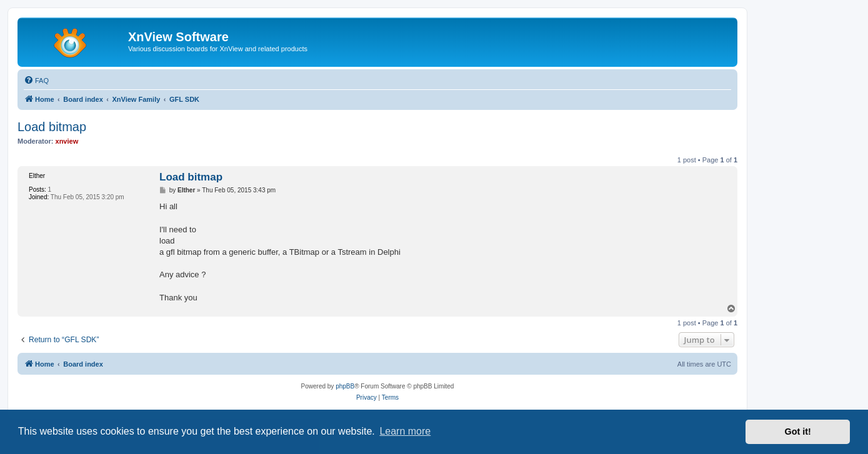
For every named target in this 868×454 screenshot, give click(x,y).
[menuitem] (36, 81)
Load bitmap (52, 127)
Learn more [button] (405, 431)
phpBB (345, 386)
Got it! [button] (798, 432)
